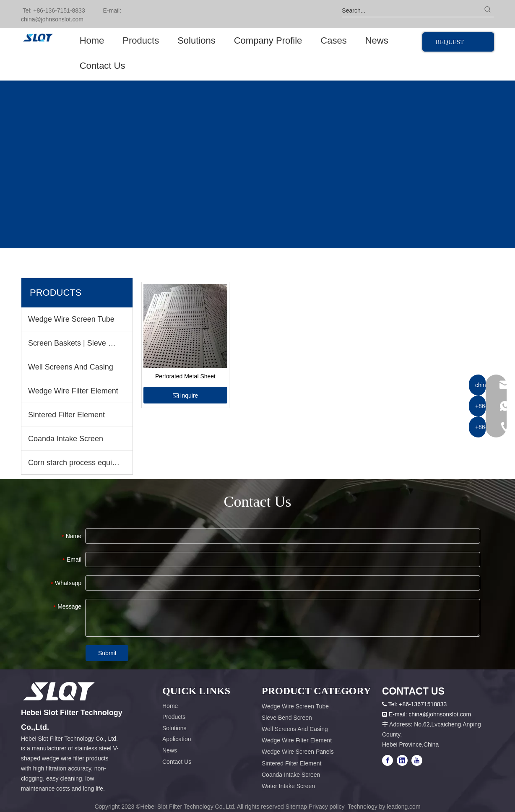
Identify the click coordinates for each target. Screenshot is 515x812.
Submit (107, 653)
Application (177, 739)
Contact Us (177, 762)
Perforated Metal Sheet (185, 376)
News (170, 750)
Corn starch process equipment (80, 463)
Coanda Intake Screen (66, 439)
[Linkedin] (402, 760)
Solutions (174, 728)
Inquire (186, 396)
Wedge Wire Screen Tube (71, 319)
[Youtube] (417, 760)
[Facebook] (388, 760)
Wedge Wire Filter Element (73, 391)
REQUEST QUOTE (450, 45)
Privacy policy (327, 807)
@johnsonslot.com (59, 19)
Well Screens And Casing (71, 367)
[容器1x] (59, 691)
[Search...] (412, 10)
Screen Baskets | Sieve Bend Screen (80, 343)
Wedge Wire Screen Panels (298, 752)
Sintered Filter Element (66, 415)
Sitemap (296, 807)
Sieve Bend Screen (287, 718)
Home (170, 706)
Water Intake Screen (288, 786)
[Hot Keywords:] (488, 10)
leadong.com (403, 807)
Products (174, 717)
